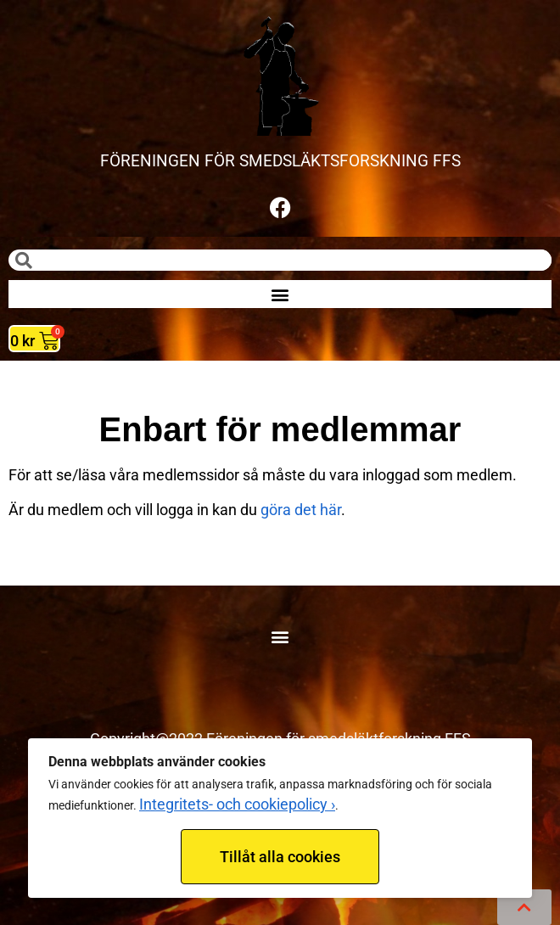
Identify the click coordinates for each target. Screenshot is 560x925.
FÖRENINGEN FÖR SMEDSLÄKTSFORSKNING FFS (280, 161)
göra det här (301, 510)
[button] (280, 294)
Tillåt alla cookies (280, 857)
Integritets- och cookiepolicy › (237, 804)
